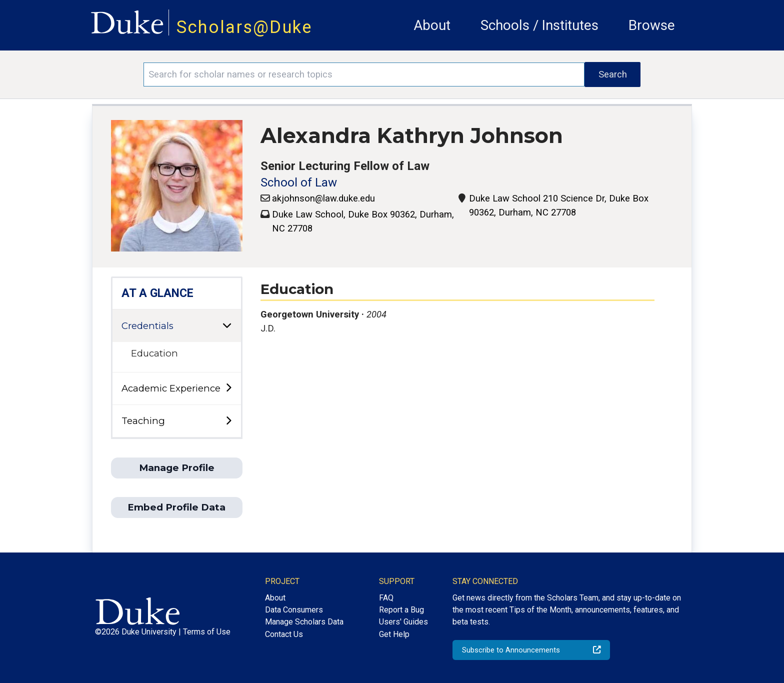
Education (154, 353)
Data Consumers (294, 610)
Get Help (394, 634)
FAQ (386, 598)
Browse (652, 25)
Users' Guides (403, 622)
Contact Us (284, 634)
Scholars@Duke (244, 27)
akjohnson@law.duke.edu (323, 198)
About (432, 25)
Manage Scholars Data (304, 622)
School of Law (299, 182)
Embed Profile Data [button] (176, 507)
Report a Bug (401, 610)
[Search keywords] (364, 74)
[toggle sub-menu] (228, 388)
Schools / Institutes (539, 25)
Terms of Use (207, 632)
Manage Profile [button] (177, 468)
